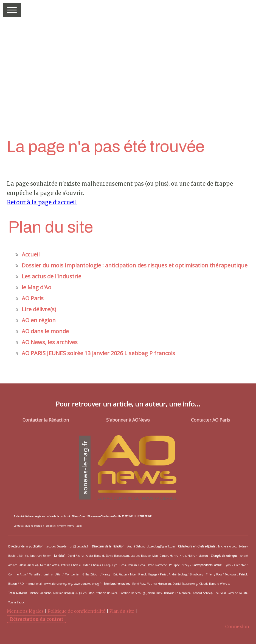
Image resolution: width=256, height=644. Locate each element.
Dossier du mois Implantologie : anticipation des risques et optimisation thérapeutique (135, 265)
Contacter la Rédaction (46, 420)
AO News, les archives (50, 342)
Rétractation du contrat (36, 619)
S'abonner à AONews (128, 420)
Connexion (237, 626)
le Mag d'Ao (36, 287)
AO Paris (33, 298)
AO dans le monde (45, 331)
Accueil (31, 254)
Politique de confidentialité (77, 611)
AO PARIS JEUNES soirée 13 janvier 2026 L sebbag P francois (98, 353)
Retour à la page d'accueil (42, 202)
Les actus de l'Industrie (51, 276)
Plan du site (122, 611)
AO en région (39, 320)
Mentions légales (25, 611)
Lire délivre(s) (39, 309)
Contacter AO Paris (210, 420)
